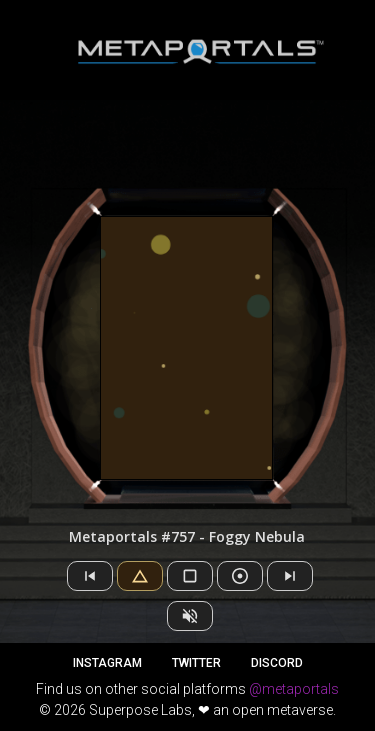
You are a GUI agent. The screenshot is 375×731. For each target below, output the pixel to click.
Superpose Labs (140, 710)
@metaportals (294, 689)
